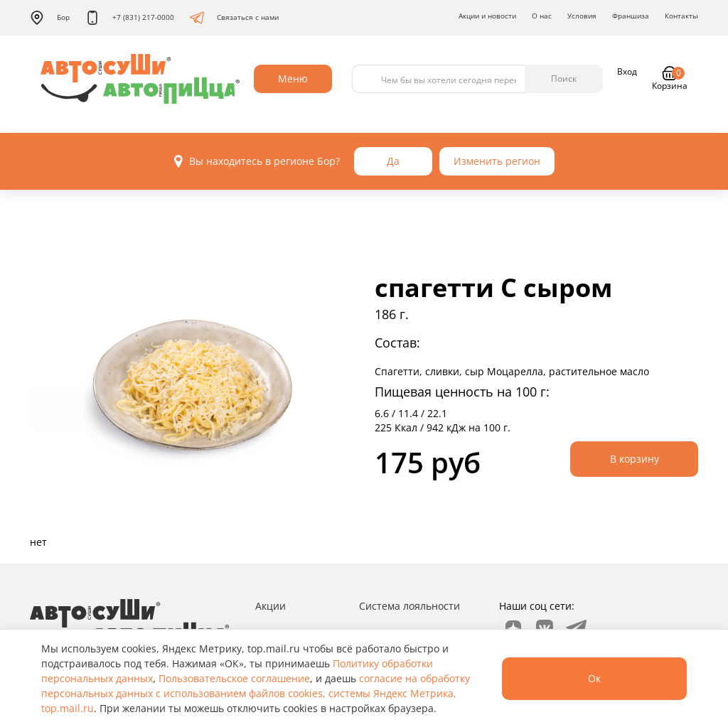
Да (393, 161)
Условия (582, 16)
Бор (50, 18)
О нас (542, 16)
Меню (293, 79)
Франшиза (631, 16)
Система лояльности (409, 606)
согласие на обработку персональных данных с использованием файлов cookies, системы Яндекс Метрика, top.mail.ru (256, 693)
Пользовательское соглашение (234, 678)
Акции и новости (487, 16)
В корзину (635, 459)
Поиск (564, 79)
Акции (271, 606)
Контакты (681, 16)
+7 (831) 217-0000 (130, 18)
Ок (594, 678)
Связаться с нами (234, 18)
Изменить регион (497, 161)
